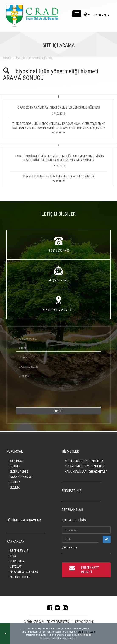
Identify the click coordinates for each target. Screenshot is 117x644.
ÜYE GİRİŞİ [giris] (102, 15)
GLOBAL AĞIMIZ (19, 472)
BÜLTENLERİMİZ (19, 551)
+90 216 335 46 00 (58, 250)
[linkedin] (66, 609)
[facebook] (51, 609)
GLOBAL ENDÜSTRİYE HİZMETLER (85, 466)
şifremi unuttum (70, 548)
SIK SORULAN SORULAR (24, 572)
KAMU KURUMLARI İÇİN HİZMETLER (86, 472)
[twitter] (58, 609)
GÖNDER (58, 411)
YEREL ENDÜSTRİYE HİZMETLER (84, 461)
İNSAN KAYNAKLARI (21, 477)
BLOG (13, 556)
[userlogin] (107, 539)
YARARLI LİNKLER (20, 577)
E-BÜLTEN (15, 482)
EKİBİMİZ (15, 466)
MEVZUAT (16, 567)
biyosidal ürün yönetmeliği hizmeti (34, 58)
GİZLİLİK (15, 488)
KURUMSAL (16, 461)
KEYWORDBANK (84, 622)
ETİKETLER (7, 58)
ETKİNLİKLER (17, 561)
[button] (58, 117)
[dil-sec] (87, 15)
